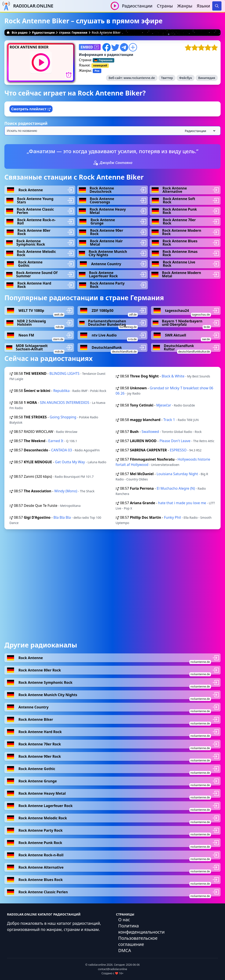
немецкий (100, 65)
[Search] (217, 6)
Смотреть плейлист (31, 109)
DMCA (125, 950)
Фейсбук (186, 78)
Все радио (17, 32)
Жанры (185, 6)
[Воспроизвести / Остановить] (115, 6)
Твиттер (167, 78)
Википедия (207, 78)
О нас (124, 920)
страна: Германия (73, 32)
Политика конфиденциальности (141, 929)
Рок (97, 71)
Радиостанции (137, 6)
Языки (203, 6)
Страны (165, 6)
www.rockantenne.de (139, 78)
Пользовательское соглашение (138, 941)
